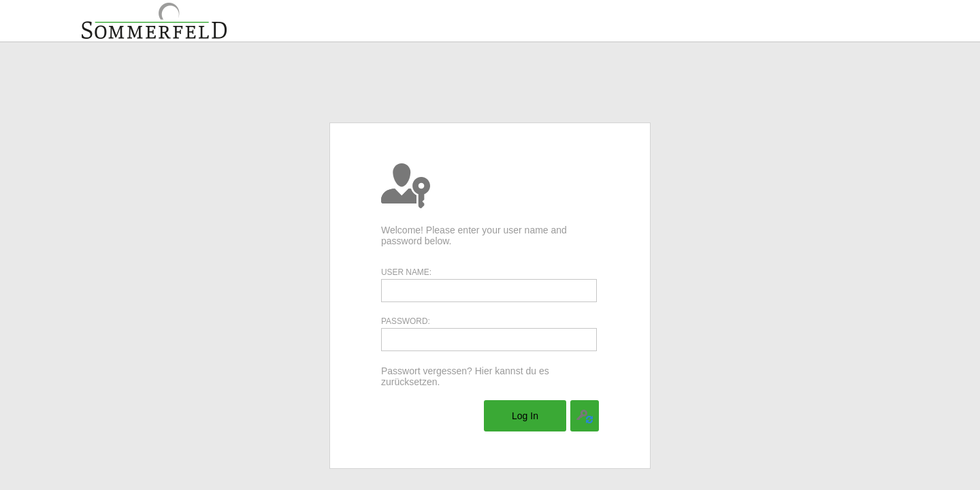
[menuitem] (525, 416)
